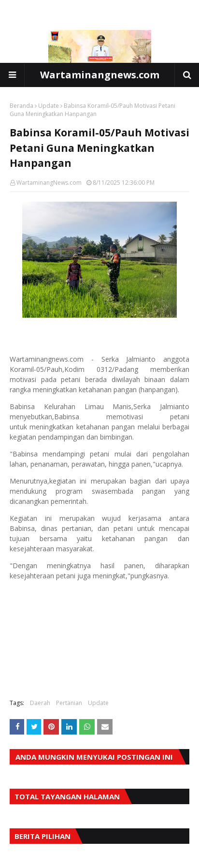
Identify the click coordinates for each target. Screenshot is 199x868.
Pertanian (69, 703)
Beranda (21, 106)
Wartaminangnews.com (100, 75)
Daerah (40, 703)
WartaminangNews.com (49, 183)
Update (49, 106)
